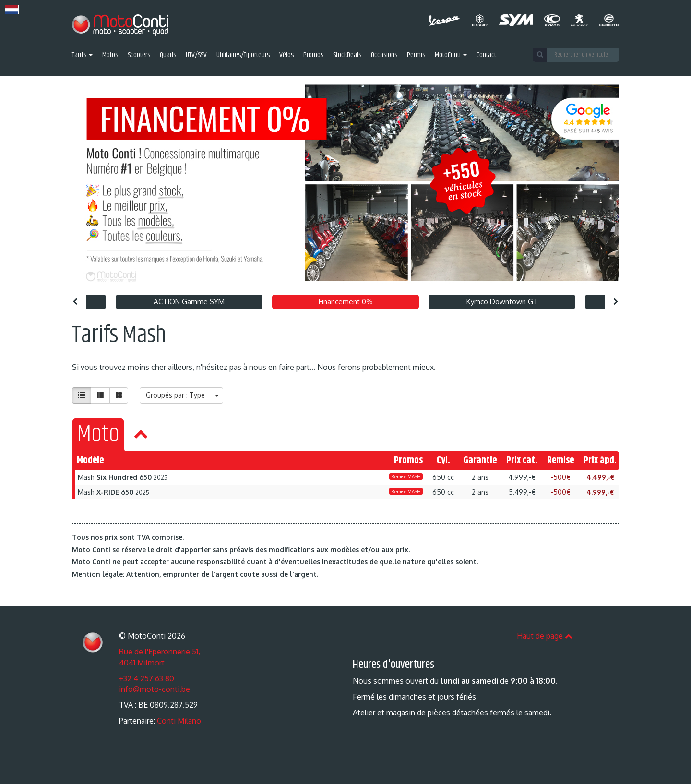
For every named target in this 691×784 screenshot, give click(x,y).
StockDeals (347, 55)
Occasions (384, 55)
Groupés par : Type (175, 395)
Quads (168, 55)
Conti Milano (179, 721)
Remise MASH (406, 476)
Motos (110, 55)
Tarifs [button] (82, 55)
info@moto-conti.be (155, 689)
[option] (345, 183)
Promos (313, 55)
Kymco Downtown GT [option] (502, 302)
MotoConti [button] (451, 55)
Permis (416, 55)
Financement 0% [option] (346, 302)
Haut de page (545, 636)
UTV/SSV (196, 55)
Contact (486, 55)
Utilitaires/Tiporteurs (243, 55)
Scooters (139, 55)
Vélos (286, 55)
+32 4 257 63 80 (147, 678)
